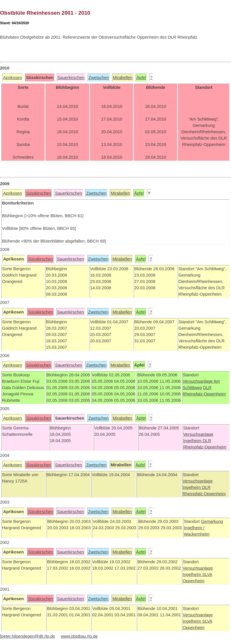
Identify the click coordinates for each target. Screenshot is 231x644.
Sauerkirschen (71, 78)
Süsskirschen (38, 193)
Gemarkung (212, 521)
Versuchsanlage (198, 381)
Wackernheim (197, 534)
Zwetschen (99, 78)
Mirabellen (123, 78)
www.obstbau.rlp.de (79, 636)
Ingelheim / (194, 528)
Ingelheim (193, 441)
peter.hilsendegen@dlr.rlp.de (28, 636)
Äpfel (141, 78)
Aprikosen (13, 78)
